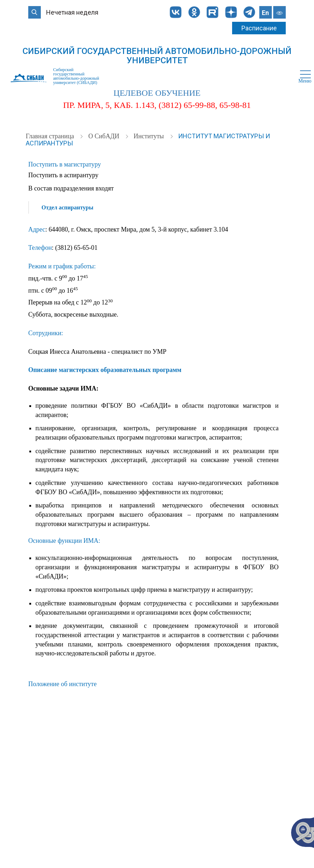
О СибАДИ (105, 136)
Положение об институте (62, 684)
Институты (149, 136)
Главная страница (51, 136)
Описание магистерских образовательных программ (105, 370)
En (265, 13)
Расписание (259, 28)
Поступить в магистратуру (65, 164)
